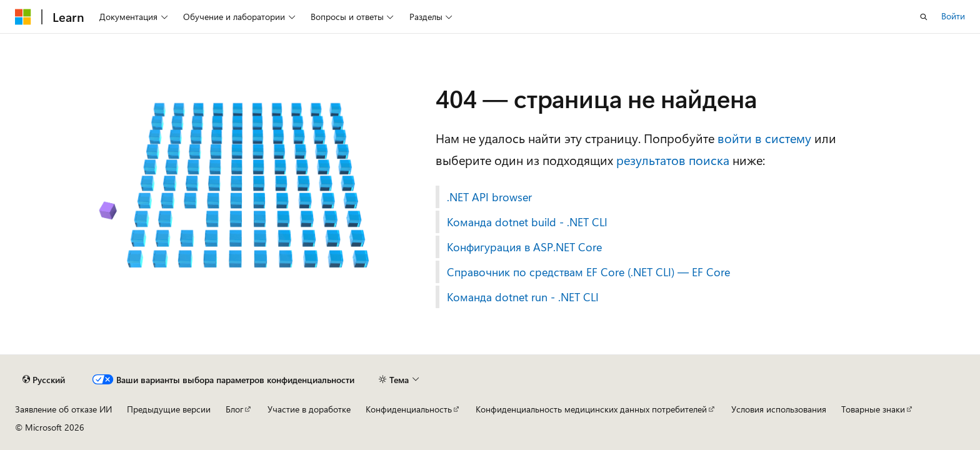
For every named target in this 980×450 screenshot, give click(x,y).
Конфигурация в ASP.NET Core (524, 247)
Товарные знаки (873, 409)
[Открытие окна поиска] (924, 17)
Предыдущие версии (169, 409)
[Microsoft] (23, 17)
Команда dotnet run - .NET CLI (523, 297)
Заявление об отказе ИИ (63, 409)
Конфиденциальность (409, 409)
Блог (234, 409)
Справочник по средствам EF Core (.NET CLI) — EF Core (588, 272)
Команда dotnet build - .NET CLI (527, 222)
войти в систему (764, 138)
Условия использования (779, 409)
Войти (953, 16)
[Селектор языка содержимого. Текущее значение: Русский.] (44, 380)
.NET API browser (489, 197)
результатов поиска (673, 160)
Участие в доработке (309, 409)
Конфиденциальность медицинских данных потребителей (591, 409)
